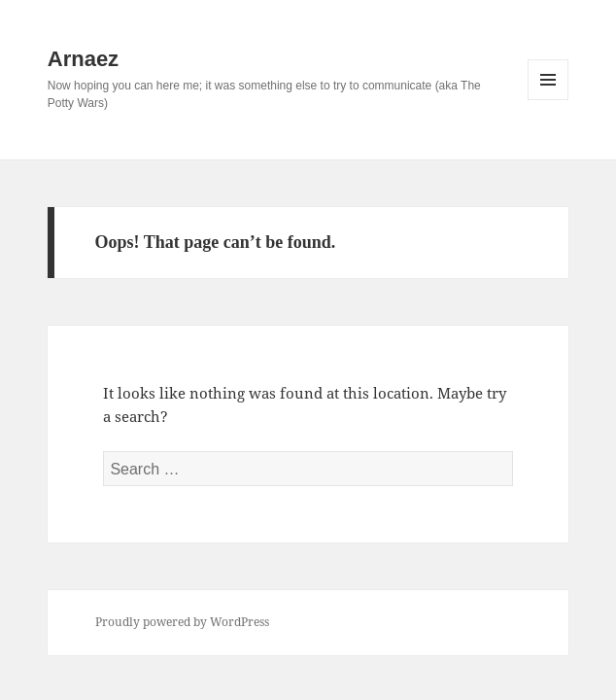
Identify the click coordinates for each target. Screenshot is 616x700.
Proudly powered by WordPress (182, 622)
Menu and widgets (548, 100)
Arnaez (83, 59)
